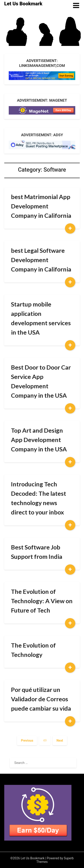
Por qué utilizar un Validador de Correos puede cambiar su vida (41, 699)
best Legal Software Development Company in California (41, 260)
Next (60, 740)
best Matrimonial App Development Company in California (41, 206)
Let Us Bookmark (23, 4)
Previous (27, 740)
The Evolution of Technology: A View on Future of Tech (42, 601)
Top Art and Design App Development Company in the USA (39, 440)
